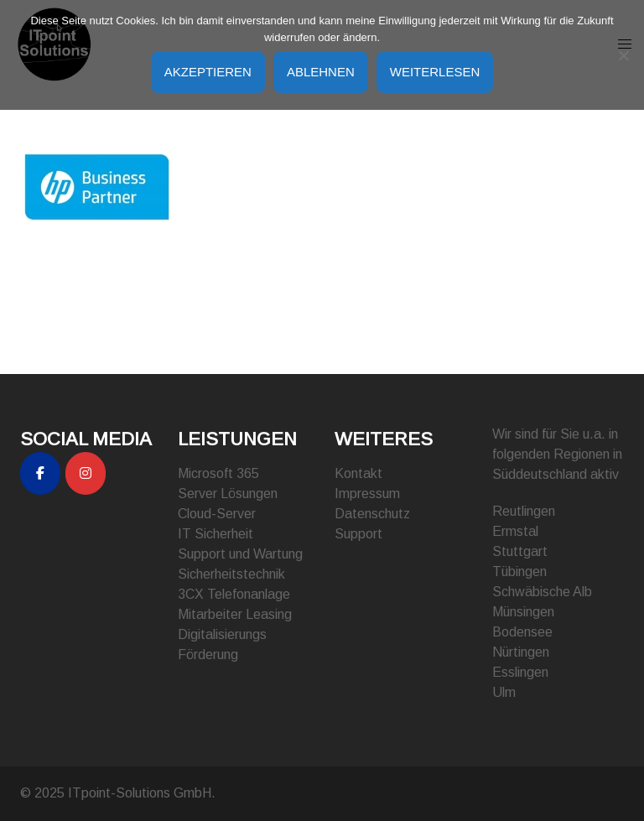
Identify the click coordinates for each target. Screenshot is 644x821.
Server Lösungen (228, 494)
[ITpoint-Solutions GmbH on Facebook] (40, 473)
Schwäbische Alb (542, 592)
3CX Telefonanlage (234, 594)
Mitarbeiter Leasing (235, 614)
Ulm (504, 692)
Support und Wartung (240, 554)
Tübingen (519, 572)
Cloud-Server (217, 514)
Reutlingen (524, 511)
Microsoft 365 (218, 473)
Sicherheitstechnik (231, 574)
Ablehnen (321, 72)
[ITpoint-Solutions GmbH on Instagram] (86, 473)
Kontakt (358, 473)
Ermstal (515, 531)
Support (358, 534)
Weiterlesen (435, 72)
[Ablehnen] (623, 55)
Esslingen (520, 672)
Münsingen (523, 612)
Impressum (367, 494)
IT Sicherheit (216, 534)
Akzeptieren (208, 72)
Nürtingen (521, 652)
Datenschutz (372, 514)
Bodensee (522, 632)
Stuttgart (520, 551)
